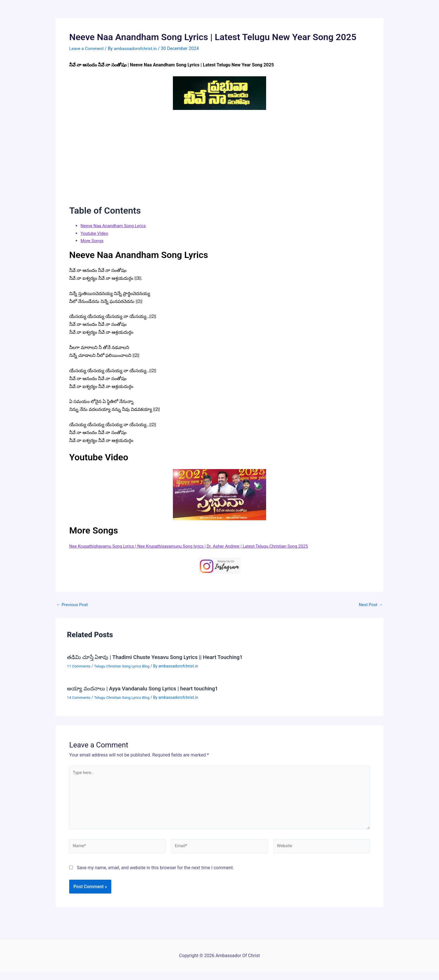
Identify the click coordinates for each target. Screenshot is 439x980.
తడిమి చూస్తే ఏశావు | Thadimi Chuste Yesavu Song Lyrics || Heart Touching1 (160, 657)
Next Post (370, 604)
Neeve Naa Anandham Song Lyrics (115, 226)
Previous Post (73, 604)
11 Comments (79, 665)
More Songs (93, 240)
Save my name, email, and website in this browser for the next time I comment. (156, 871)
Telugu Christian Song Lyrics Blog (124, 665)
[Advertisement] (219, 154)
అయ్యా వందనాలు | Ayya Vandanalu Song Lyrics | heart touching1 (147, 688)
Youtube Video (95, 233)
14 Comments (79, 696)
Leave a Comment (87, 48)
